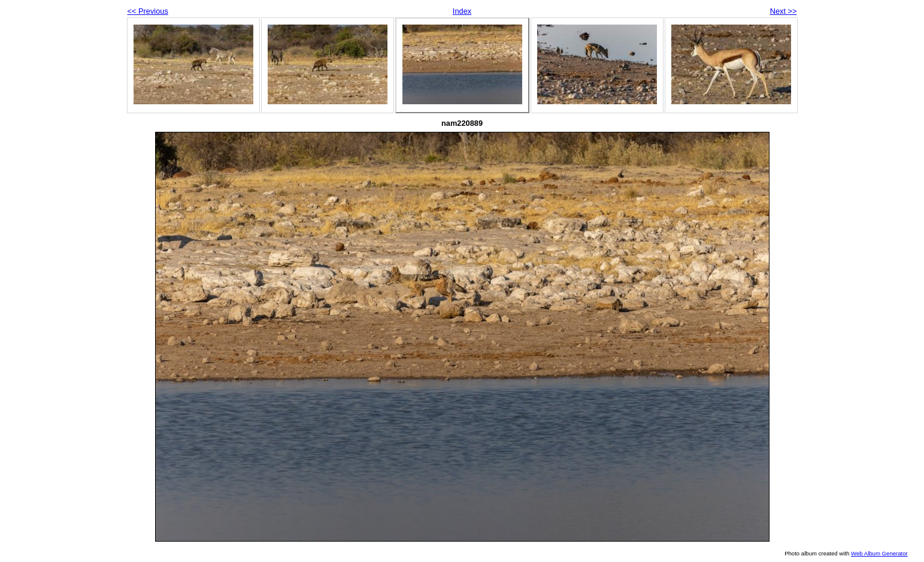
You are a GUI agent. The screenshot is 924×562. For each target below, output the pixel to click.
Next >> (784, 11)
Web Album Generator (879, 553)
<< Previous (148, 11)
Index (462, 11)
